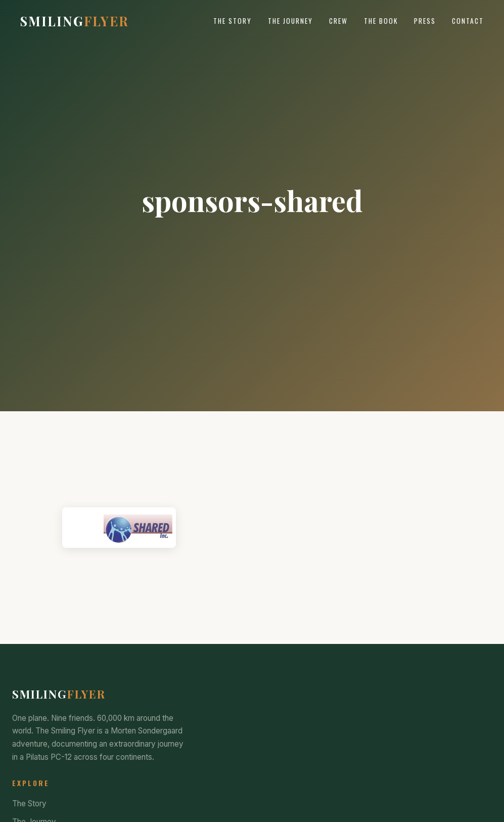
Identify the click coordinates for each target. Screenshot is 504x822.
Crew (338, 21)
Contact (468, 21)
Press (425, 21)
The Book (381, 21)
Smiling (75, 21)
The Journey (290, 21)
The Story (233, 21)
